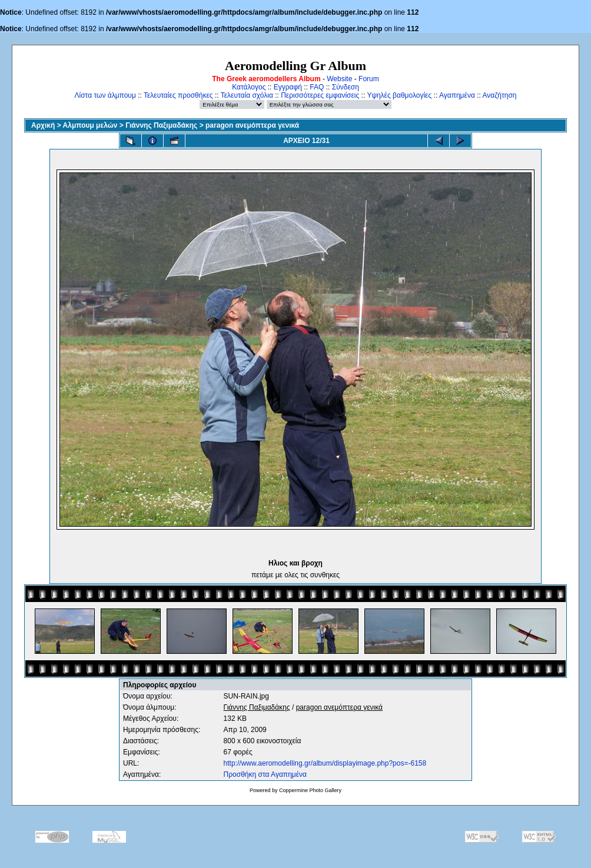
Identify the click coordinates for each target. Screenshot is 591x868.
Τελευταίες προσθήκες (178, 95)
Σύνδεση (346, 87)
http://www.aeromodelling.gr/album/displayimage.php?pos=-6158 (325, 763)
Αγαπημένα (457, 95)
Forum (369, 79)
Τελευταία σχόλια (247, 95)
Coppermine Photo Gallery (310, 790)
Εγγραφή (288, 87)
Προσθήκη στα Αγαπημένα (265, 774)
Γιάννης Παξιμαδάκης (161, 125)
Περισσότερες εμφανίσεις (320, 95)
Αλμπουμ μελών (90, 125)
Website (339, 79)
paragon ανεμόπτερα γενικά (252, 125)
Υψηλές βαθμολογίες (399, 95)
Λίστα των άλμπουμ (105, 95)
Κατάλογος (249, 87)
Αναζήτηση (500, 95)
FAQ (317, 87)
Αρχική (43, 125)
